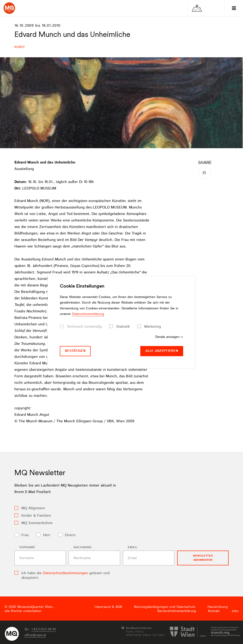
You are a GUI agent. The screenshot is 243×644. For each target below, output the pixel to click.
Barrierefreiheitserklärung (177, 611)
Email (133, 547)
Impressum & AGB (108, 607)
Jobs (235, 611)
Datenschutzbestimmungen (66, 573)
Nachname (83, 547)
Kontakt (214, 611)
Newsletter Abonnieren (203, 558)
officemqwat (35, 635)
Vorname (27, 547)
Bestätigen (75, 351)
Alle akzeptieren (162, 351)
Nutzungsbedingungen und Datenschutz (165, 607)
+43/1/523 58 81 (44, 629)
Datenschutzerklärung (88, 314)
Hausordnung (218, 607)
